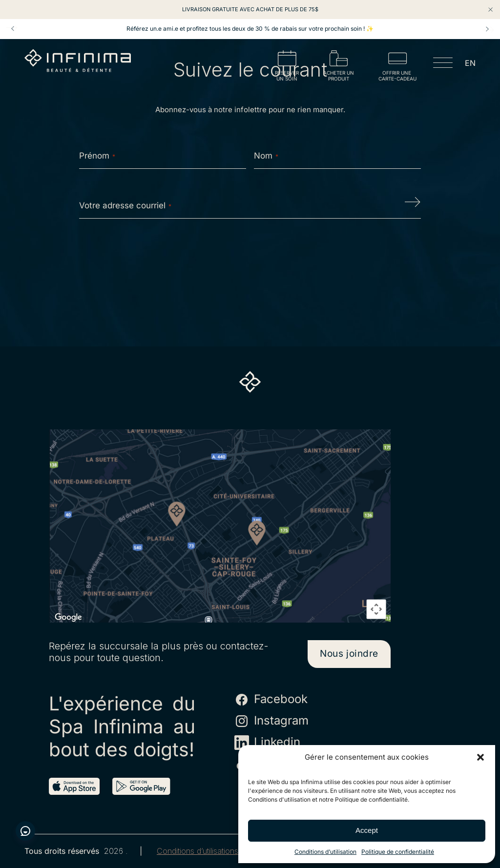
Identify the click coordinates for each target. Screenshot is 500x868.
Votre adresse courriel (125, 205)
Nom (266, 156)
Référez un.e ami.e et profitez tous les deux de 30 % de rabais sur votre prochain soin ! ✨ (250, 29)
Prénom (97, 156)
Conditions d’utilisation (325, 852)
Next (487, 29)
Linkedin (267, 743)
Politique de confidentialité (398, 852)
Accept (367, 830)
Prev (13, 29)
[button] (480, 757)
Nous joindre (349, 654)
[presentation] (250, 257)
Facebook (271, 700)
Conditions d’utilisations (198, 851)
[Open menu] (443, 64)
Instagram (271, 721)
